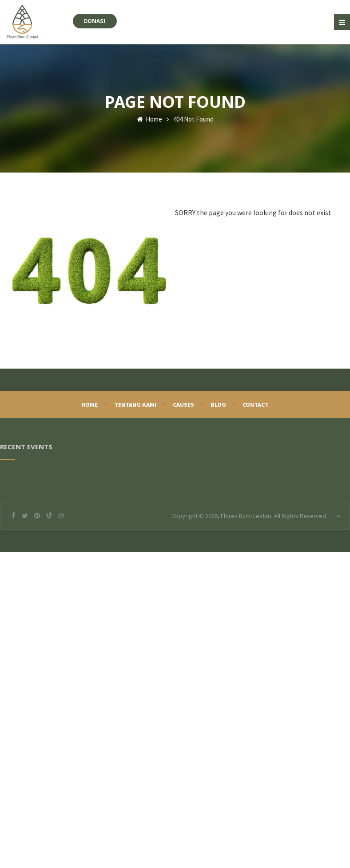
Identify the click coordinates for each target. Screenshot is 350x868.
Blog (218, 405)
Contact (256, 405)
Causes (183, 405)
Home (149, 119)
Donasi (95, 21)
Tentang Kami (135, 405)
